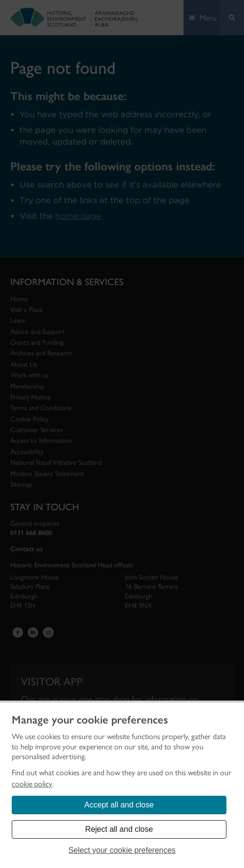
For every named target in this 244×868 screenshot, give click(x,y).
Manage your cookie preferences (90, 720)
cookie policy (32, 784)
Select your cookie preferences (122, 850)
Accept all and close (119, 805)
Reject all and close (119, 829)
